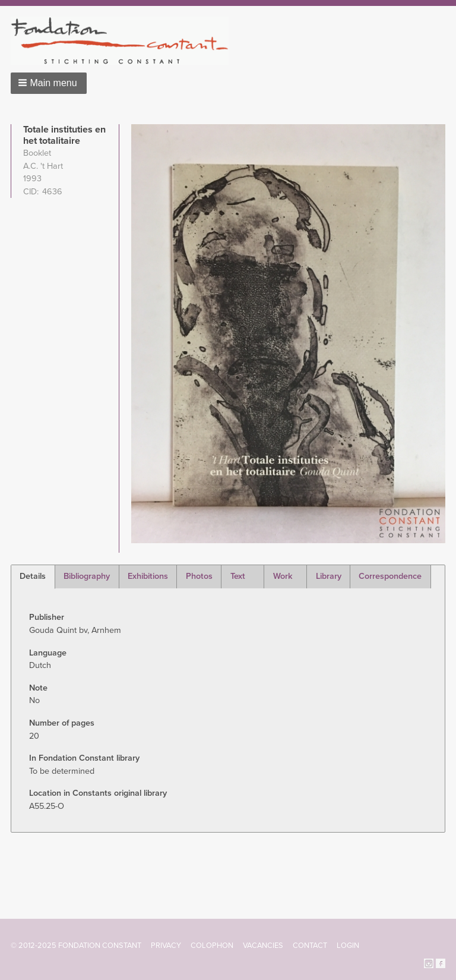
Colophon (212, 946)
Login (348, 946)
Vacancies (263, 946)
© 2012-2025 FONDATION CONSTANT (76, 946)
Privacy (166, 946)
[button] (49, 83)
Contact (310, 946)
